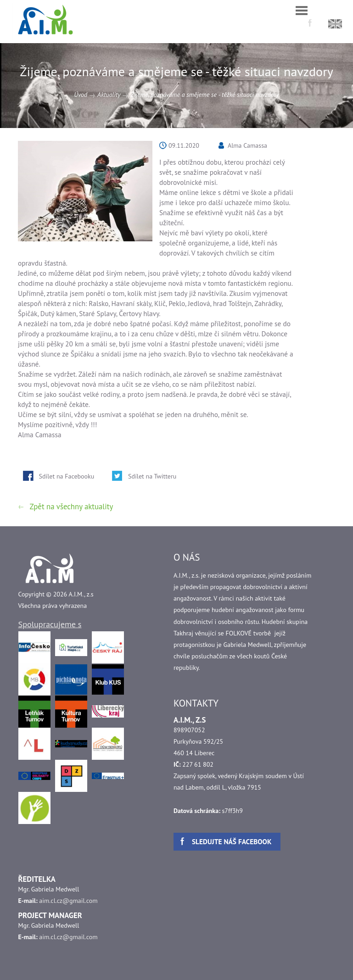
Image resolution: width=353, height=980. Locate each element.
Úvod (81, 95)
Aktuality (109, 95)
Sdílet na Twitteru (152, 476)
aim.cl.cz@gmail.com (68, 901)
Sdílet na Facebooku (67, 476)
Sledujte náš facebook (232, 841)
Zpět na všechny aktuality (72, 507)
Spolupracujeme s (50, 624)
